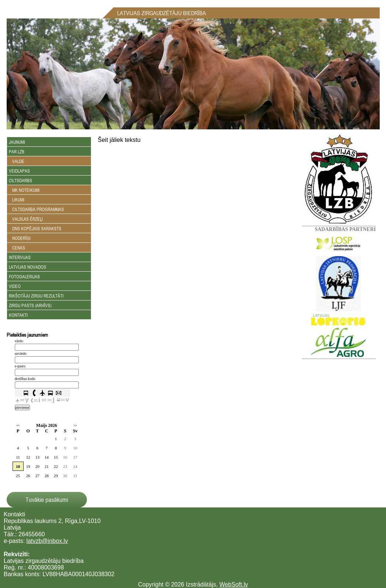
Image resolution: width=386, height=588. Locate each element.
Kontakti (18, 315)
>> (75, 426)
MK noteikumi (24, 190)
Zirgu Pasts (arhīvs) (30, 305)
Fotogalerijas (24, 276)
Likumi (17, 200)
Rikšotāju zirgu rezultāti (36, 296)
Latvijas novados (28, 267)
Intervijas (20, 257)
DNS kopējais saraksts (35, 228)
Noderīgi (20, 238)
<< (18, 426)
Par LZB (17, 152)
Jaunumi (17, 142)
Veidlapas (19, 171)
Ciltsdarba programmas (36, 209)
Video (15, 286)
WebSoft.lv (233, 584)
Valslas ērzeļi (26, 219)
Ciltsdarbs (21, 180)
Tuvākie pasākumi (47, 500)
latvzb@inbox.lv (47, 541)
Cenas (17, 248)
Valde (17, 161)
